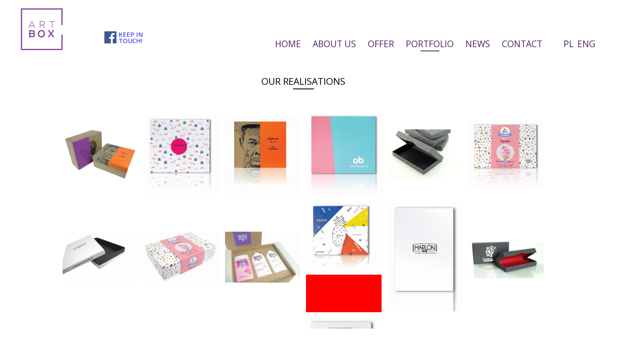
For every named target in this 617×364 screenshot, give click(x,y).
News (478, 44)
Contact (522, 44)
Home (288, 44)
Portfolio (430, 44)
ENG (586, 44)
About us (334, 44)
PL (569, 44)
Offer (381, 44)
